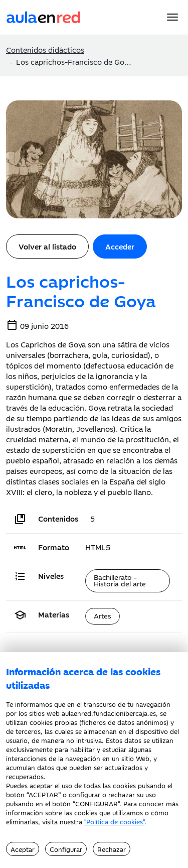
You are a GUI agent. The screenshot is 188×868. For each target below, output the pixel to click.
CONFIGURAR (97, 803)
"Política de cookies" (114, 821)
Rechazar (112, 849)
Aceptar (23, 849)
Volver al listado (47, 246)
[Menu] (172, 17)
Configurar (66, 849)
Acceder (120, 246)
